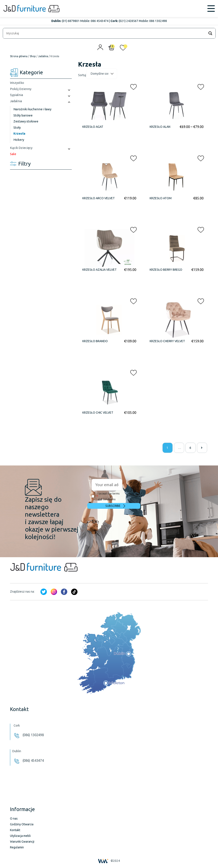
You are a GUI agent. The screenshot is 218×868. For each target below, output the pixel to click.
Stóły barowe (23, 115)
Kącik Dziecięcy (21, 148)
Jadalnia (43, 56)
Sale (13, 154)
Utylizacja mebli (20, 836)
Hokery (19, 140)
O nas (14, 819)
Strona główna (19, 56)
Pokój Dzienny (21, 89)
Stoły (17, 127)
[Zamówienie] (102, 74)
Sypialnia (16, 95)
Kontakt (15, 830)
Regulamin (17, 847)
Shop (33, 56)
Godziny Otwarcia (22, 824)
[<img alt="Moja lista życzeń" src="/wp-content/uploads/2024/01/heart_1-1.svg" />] (123, 49)
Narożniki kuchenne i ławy (32, 109)
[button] (132, 86)
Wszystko (17, 83)
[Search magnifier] (210, 33)
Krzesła (19, 133)
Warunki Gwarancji (22, 842)
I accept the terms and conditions (105, 496)
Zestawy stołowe (26, 121)
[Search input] (105, 33)
